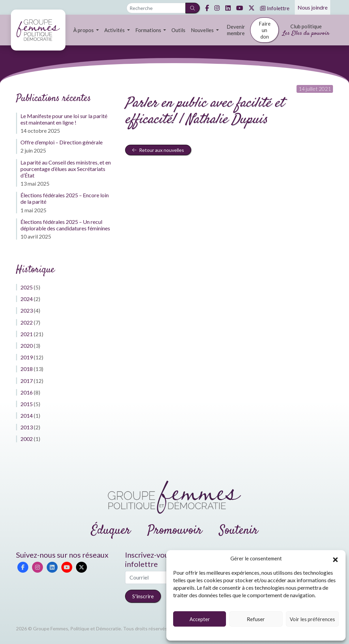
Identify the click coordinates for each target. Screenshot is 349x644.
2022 (27, 322)
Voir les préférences (312, 619)
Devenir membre (236, 30)
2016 (27, 392)
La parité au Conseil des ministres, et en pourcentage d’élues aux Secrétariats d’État (66, 169)
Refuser (256, 619)
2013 (27, 427)
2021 (27, 334)
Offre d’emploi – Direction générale (62, 142)
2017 (27, 381)
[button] (335, 559)
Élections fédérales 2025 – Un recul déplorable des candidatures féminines (65, 225)
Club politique (306, 31)
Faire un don (265, 30)
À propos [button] (84, 30)
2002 (27, 439)
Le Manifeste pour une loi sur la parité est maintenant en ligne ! (64, 119)
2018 (27, 369)
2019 (27, 357)
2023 (27, 310)
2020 (27, 346)
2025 (27, 287)
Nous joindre (313, 7)
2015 (27, 404)
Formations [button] (149, 30)
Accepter (200, 619)
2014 (27, 416)
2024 (27, 299)
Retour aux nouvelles (158, 150)
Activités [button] (115, 30)
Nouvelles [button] (203, 30)
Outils (178, 30)
